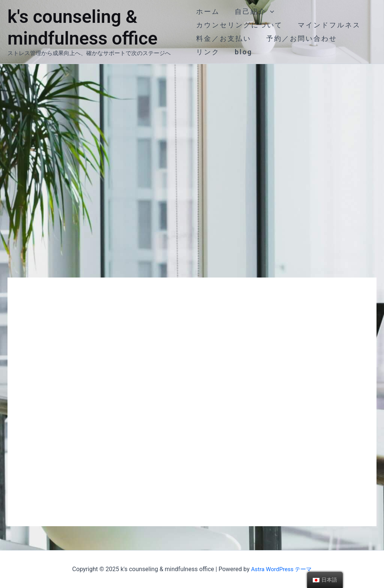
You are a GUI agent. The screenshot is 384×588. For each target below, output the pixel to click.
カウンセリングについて (239, 25)
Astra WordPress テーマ (281, 569)
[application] (269, 12)
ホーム (208, 11)
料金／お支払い (224, 38)
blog (242, 52)
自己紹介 (253, 12)
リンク (208, 52)
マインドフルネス (328, 25)
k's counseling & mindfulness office (82, 28)
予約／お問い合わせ (300, 38)
